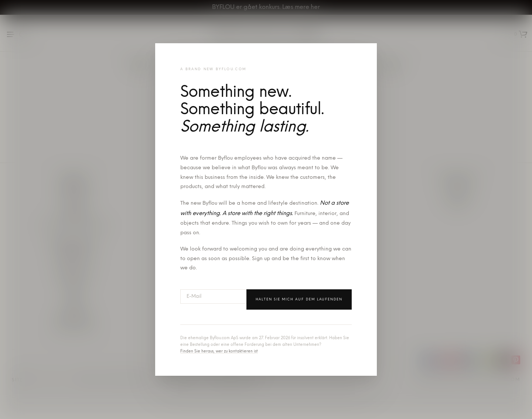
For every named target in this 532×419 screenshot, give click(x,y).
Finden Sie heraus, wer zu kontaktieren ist (219, 352)
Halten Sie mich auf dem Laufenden (299, 299)
